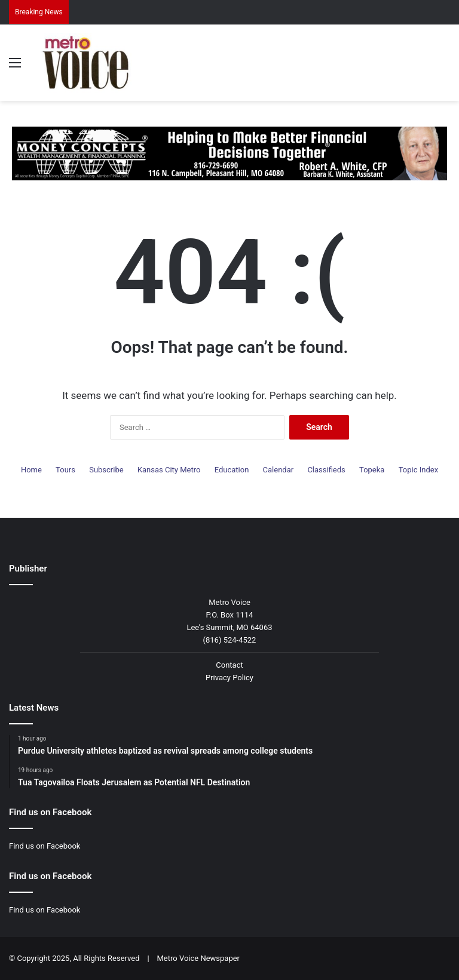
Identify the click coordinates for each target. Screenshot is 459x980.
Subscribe (106, 470)
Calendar (279, 470)
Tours (65, 470)
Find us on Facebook (45, 846)
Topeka (372, 470)
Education (232, 470)
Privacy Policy (229, 678)
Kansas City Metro (169, 470)
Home (31, 470)
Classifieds (326, 470)
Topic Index (418, 470)
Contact (229, 665)
